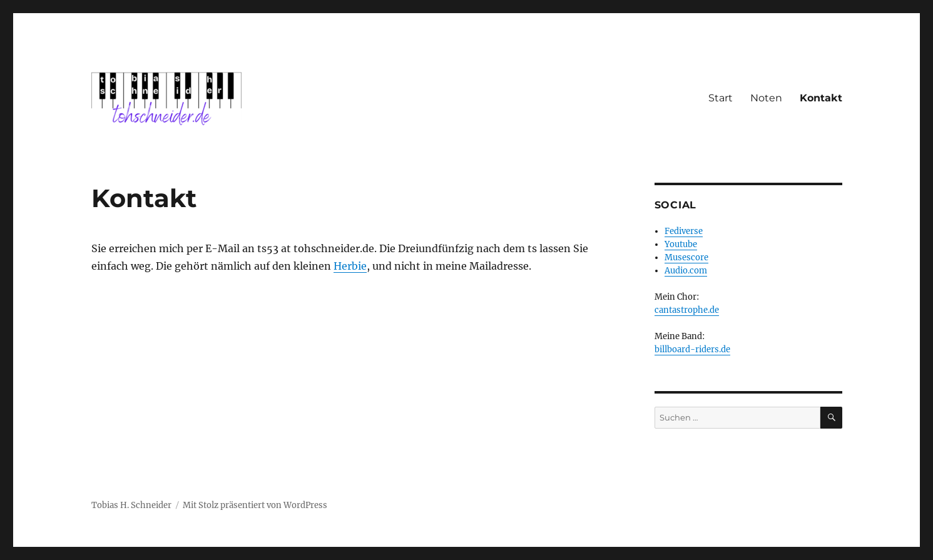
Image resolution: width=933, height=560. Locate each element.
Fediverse (684, 231)
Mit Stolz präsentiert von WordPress (255, 505)
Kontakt (821, 98)
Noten (766, 98)
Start (721, 98)
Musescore (686, 257)
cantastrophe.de (687, 310)
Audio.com (686, 271)
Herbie (350, 266)
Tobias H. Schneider (131, 505)
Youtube (681, 244)
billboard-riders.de (692, 349)
